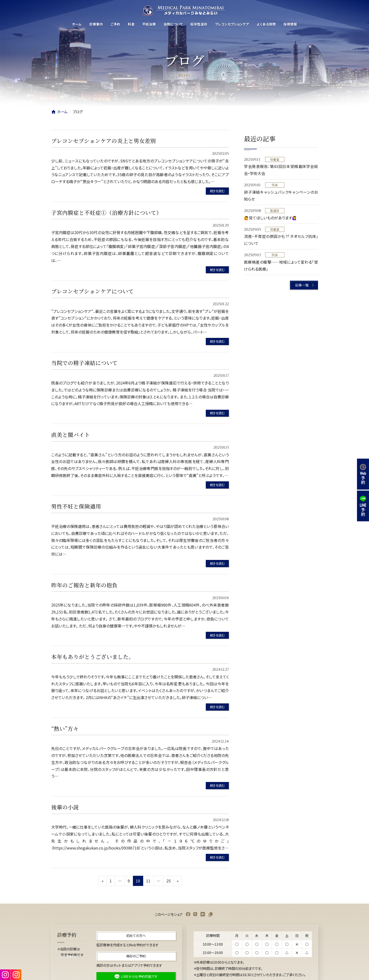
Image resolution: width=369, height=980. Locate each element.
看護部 (275, 211)
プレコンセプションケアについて (92, 291)
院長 (275, 185)
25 (168, 882)
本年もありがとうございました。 (93, 657)
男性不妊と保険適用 (76, 506)
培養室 (275, 159)
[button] (304, 285)
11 (148, 882)
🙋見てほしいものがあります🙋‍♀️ (270, 218)
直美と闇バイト (71, 434)
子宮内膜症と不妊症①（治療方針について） (106, 212)
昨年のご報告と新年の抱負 (84, 585)
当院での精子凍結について (84, 363)
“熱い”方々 (65, 728)
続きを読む (217, 191)
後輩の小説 (65, 807)
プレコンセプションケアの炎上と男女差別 (103, 141)
